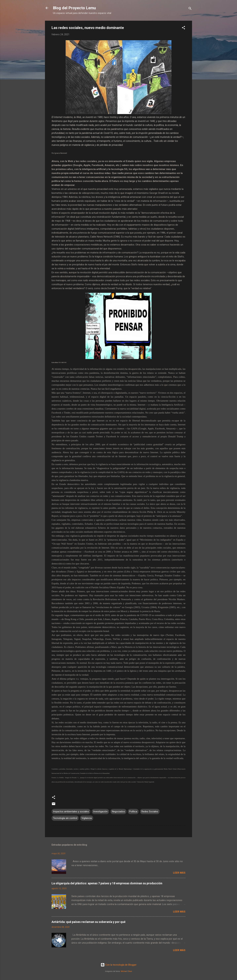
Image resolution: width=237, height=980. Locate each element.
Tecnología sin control (65, 818)
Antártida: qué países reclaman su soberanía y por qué (89, 922)
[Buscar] (190, 9)
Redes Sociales (150, 812)
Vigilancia (87, 818)
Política (133, 812)
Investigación (100, 812)
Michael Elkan (126, 971)
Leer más (179, 873)
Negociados (118, 812)
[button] (183, 28)
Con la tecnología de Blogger (119, 965)
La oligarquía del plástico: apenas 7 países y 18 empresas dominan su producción (107, 883)
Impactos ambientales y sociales (71, 812)
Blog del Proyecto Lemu (74, 8)
